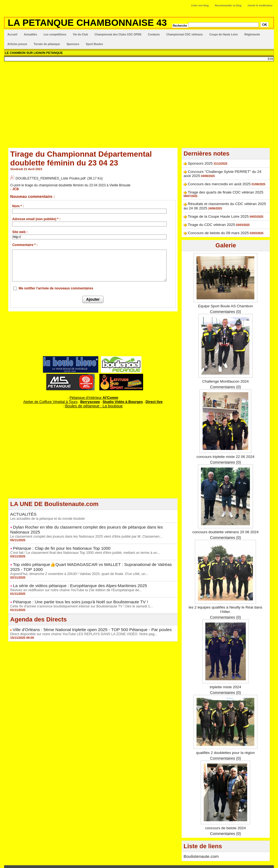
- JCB (14, 187)
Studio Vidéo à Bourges (118, 398)
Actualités (31, 34)
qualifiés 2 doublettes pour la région (226, 743)
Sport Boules (94, 44)
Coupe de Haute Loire (224, 34)
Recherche (180, 26)
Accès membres (139, 861)
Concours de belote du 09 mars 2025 (210, 224)
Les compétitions (55, 34)
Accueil (12, 34)
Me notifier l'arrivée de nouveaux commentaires (56, 286)
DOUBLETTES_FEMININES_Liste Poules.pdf (49, 178)
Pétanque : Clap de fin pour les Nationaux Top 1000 (57, 542)
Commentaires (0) (225, 302)
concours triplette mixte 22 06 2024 (225, 447)
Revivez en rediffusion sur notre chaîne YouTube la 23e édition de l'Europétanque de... (73, 582)
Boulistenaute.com (199, 847)
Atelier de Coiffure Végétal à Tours (56, 398)
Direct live (145, 398)
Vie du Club (81, 34)
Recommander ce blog (228, 5)
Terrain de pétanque (47, 44)
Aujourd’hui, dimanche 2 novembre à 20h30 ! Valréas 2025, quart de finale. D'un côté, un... (77, 566)
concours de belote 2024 (225, 819)
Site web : (20, 230)
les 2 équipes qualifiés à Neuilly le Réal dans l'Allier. (226, 600)
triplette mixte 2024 (225, 678)
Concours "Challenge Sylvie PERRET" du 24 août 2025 (222, 171)
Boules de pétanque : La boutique (94, 402)
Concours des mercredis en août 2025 (211, 182)
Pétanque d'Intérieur (94, 395)
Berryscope (90, 398)
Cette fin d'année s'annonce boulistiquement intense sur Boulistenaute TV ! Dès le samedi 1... (79, 598)
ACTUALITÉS (22, 510)
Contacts (154, 34)
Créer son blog (200, 5)
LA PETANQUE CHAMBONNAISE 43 (87, 23)
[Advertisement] (139, 103)
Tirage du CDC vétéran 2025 (205, 216)
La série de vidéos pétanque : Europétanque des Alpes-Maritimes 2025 (74, 578)
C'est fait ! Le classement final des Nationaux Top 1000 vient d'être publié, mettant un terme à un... (82, 546)
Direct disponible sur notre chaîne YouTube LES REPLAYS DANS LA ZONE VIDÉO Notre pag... (81, 625)
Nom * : (18, 204)
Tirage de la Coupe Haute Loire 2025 (210, 208)
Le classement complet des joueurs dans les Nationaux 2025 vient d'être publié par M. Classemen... (83, 530)
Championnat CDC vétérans (184, 34)
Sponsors (73, 44)
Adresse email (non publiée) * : (36, 217)
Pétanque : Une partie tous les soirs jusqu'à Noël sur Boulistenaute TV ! (74, 593)
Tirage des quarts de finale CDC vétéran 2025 (216, 190)
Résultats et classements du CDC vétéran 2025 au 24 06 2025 (226, 197)
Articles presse (17, 44)
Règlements (252, 34)
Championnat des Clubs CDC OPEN (118, 34)
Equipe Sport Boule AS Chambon (226, 297)
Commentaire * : (25, 243)
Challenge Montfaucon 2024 (226, 372)
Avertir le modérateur (260, 5)
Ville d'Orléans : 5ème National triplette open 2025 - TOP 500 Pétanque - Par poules (85, 621)
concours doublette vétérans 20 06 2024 (225, 523)
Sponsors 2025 (197, 163)
